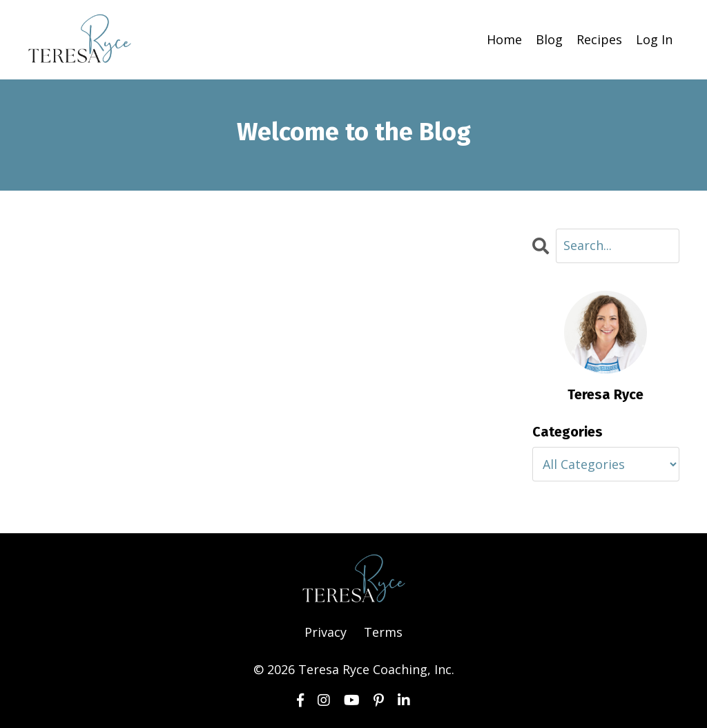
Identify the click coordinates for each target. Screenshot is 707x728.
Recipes (599, 39)
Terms (383, 632)
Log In (654, 39)
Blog (549, 39)
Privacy (326, 632)
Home (504, 39)
